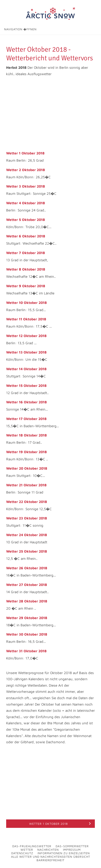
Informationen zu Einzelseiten (64, 853)
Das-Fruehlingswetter (32, 846)
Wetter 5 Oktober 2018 (26, 220)
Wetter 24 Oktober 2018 (27, 535)
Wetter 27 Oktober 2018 (27, 585)
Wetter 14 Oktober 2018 (26, 369)
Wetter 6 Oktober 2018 (26, 236)
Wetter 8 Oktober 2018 (26, 269)
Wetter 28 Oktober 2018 (27, 601)
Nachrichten (48, 850)
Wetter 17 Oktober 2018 (26, 419)
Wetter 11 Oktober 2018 (26, 319)
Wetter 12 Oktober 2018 (26, 336)
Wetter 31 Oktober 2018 (26, 651)
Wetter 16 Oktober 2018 (26, 402)
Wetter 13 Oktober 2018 (26, 352)
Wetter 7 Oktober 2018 (26, 253)
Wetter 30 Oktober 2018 (27, 634)
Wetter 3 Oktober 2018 (26, 186)
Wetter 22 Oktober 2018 (27, 502)
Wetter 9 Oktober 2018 (26, 286)
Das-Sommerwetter (72, 846)
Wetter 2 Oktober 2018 (26, 170)
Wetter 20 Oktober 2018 (27, 468)
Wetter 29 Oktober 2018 (27, 618)
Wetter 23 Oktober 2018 (27, 518)
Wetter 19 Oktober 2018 (26, 452)
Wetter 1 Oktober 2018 (25, 153)
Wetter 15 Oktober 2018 (26, 386)
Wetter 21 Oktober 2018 (26, 485)
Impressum (72, 850)
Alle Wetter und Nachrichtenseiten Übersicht (51, 857)
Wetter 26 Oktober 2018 (27, 568)
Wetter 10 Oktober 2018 (26, 303)
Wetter (27, 850)
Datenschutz (22, 853)
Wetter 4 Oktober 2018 (26, 203)
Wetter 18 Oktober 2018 (26, 435)
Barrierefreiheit (50, 860)
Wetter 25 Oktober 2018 (27, 551)
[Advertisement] (50, 114)
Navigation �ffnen (20, 29)
